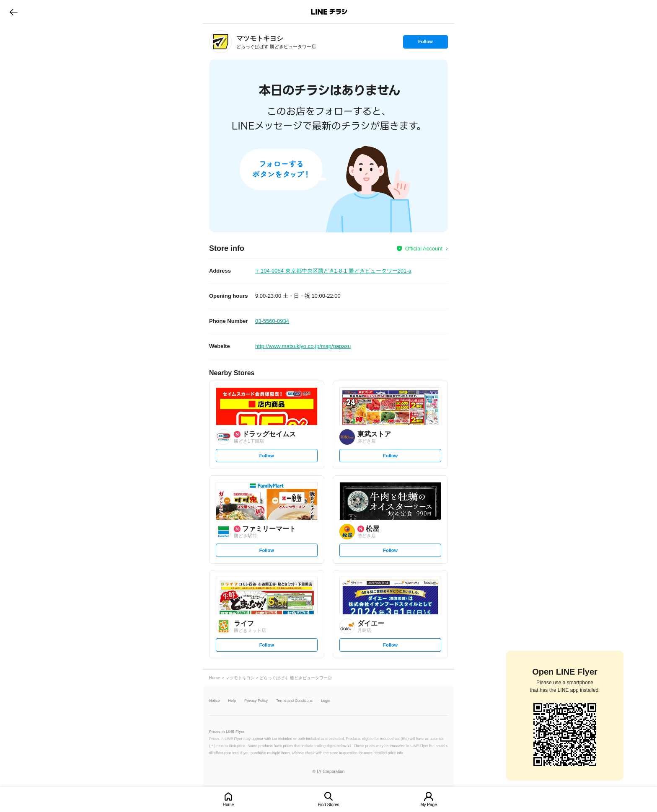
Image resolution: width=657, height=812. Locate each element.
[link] (221, 42)
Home (229, 805)
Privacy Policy (256, 701)
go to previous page (14, 12)
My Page (428, 805)
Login (326, 701)
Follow (425, 44)
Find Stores (328, 805)
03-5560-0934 (272, 321)
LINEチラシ (329, 12)
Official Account (424, 249)
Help (232, 701)
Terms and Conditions (294, 701)
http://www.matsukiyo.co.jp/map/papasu (303, 346)
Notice (215, 701)
